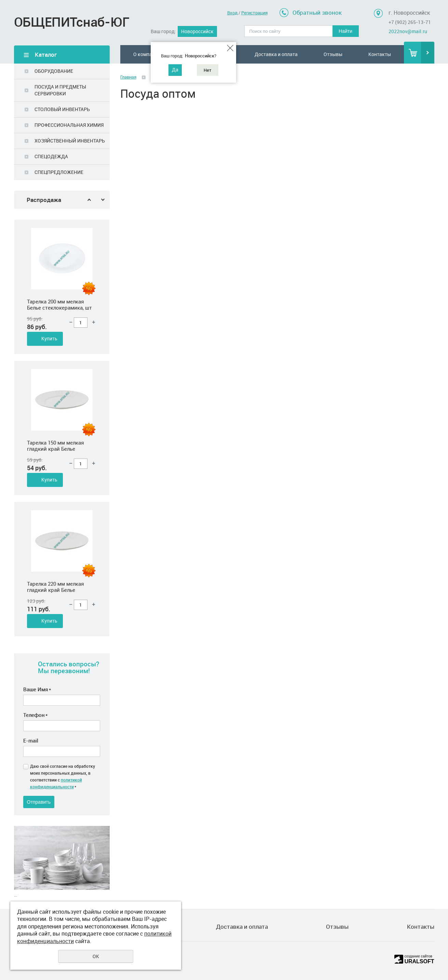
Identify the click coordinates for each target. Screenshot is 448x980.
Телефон (35, 715)
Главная (128, 77)
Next (103, 200)
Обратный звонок (317, 12)
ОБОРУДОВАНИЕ (54, 71)
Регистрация (254, 13)
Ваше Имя (37, 689)
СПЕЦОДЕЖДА (51, 156)
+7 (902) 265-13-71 (410, 22)
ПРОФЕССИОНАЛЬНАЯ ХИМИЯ (69, 125)
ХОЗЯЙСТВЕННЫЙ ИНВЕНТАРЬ (70, 141)
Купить (49, 297)
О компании (147, 54)
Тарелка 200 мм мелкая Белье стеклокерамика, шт (59, 404)
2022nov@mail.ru (408, 31)
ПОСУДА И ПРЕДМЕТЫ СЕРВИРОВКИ (60, 90)
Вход (232, 13)
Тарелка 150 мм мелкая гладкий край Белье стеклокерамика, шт (56, 545)
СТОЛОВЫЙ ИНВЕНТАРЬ (62, 109)
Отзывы (333, 54)
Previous (89, 200)
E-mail (31, 740)
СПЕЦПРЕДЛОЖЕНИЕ (59, 172)
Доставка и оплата (276, 54)
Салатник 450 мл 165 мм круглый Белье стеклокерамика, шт (57, 263)
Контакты (380, 54)
